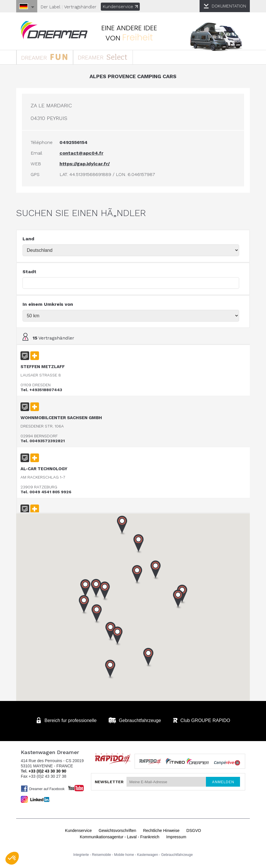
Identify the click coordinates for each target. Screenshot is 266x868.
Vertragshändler (82, 7)
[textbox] (131, 285)
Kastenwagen (148, 856)
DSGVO (194, 832)
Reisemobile (101, 856)
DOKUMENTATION (228, 6)
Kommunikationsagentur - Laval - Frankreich (119, 838)
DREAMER (49, 58)
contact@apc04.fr (83, 155)
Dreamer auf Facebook (44, 790)
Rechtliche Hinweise (161, 832)
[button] (178, 602)
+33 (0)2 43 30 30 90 (49, 773)
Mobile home (124, 856)
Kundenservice (122, 7)
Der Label (52, 7)
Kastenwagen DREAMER (58, 31)
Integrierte (81, 856)
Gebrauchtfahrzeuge (177, 856)
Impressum (176, 838)
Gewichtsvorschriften (118, 832)
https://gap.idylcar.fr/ (86, 166)
